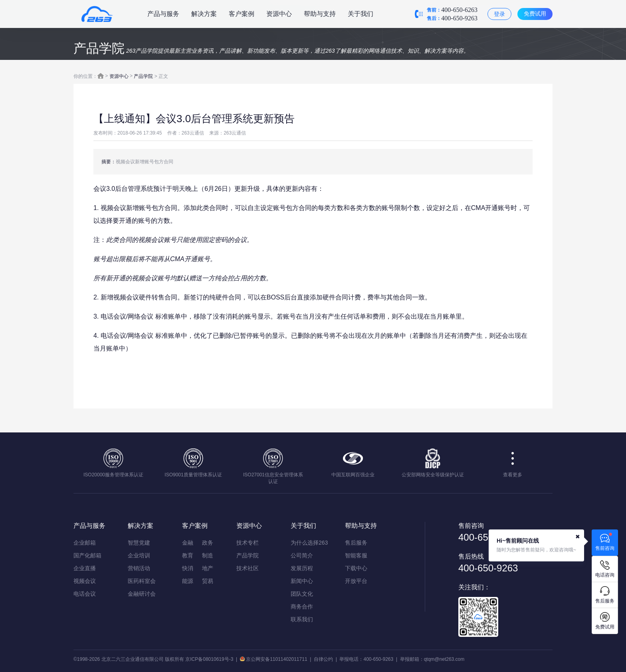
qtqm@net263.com (444, 659)
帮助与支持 (320, 14)
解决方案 (204, 14)
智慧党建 (139, 543)
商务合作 (302, 607)
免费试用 (535, 14)
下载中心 (356, 568)
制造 (208, 555)
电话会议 (85, 594)
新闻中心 (302, 581)
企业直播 (85, 568)
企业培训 (139, 555)
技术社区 (248, 568)
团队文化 (302, 594)
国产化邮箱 (87, 555)
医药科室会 (142, 581)
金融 (188, 543)
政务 (208, 543)
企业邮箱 (85, 543)
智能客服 (356, 555)
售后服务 (356, 543)
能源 (188, 581)
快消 (188, 568)
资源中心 (279, 14)
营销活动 (139, 568)
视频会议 (85, 581)
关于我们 (361, 14)
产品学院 (143, 76)
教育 (188, 555)
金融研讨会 (142, 594)
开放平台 (356, 581)
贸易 (208, 581)
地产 (208, 568)
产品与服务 (163, 14)
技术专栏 (248, 543)
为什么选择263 (309, 543)
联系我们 (302, 619)
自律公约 (323, 659)
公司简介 (302, 555)
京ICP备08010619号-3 (209, 659)
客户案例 (242, 14)
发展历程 (302, 568)
